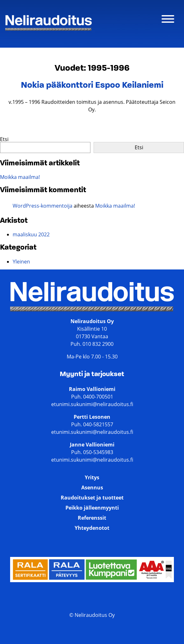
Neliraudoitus (21, 32)
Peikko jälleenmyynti (92, 508)
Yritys (92, 477)
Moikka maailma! (20, 177)
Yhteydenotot (92, 528)
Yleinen (21, 262)
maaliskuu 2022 (31, 234)
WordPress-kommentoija (43, 206)
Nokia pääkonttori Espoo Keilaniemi (92, 86)
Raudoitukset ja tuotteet (92, 498)
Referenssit (92, 518)
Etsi (4, 139)
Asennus (92, 487)
